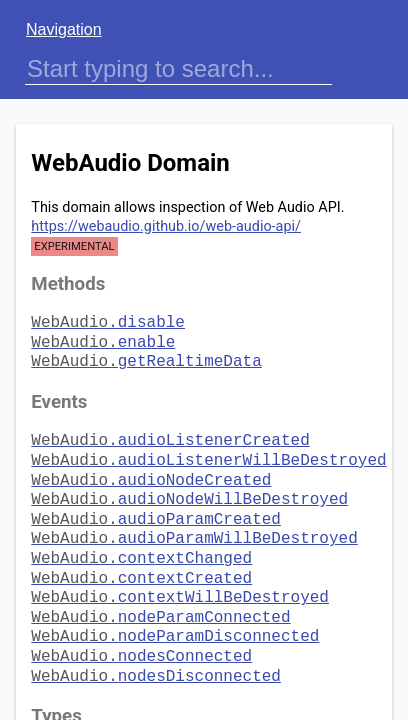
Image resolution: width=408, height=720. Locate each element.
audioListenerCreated (170, 433)
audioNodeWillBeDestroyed (189, 486)
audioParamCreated (156, 504)
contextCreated (141, 557)
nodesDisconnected (156, 645)
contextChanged (141, 539)
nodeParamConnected (160, 592)
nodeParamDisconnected (175, 609)
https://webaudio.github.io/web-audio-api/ (166, 226)
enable (103, 339)
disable (108, 321)
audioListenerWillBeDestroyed (208, 451)
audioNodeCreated (151, 469)
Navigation (64, 29)
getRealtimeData (146, 356)
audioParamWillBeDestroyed (194, 521)
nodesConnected (141, 627)
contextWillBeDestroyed (180, 574)
